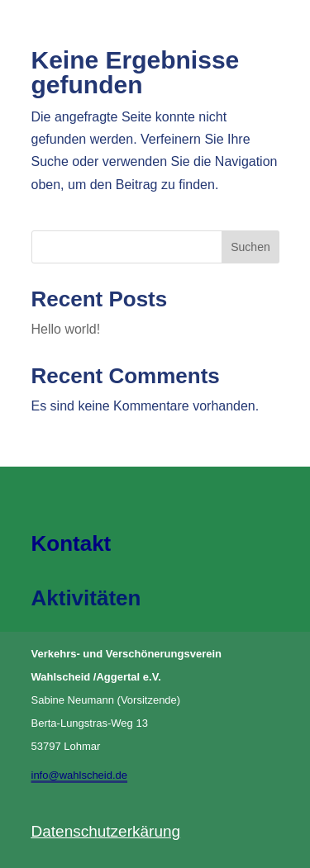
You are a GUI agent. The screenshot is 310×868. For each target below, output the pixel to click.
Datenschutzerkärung (106, 831)
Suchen (250, 247)
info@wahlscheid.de (80, 775)
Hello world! (66, 329)
